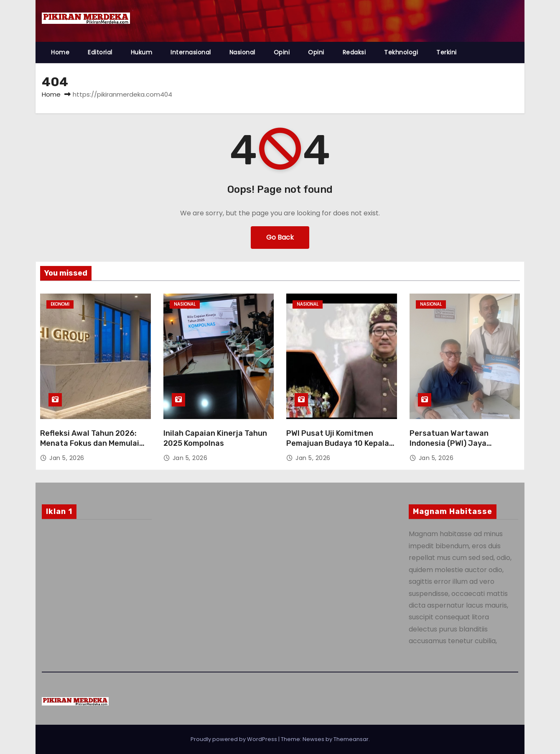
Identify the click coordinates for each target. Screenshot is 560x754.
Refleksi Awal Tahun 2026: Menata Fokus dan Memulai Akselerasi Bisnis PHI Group (90, 443)
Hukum (142, 52)
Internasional (191, 52)
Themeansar (351, 739)
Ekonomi (60, 304)
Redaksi (354, 52)
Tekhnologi (401, 52)
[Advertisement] (97, 594)
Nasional (242, 52)
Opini (282, 52)
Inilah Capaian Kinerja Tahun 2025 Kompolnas (215, 438)
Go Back (280, 237)
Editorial (100, 52)
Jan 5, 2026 (67, 458)
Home (60, 52)
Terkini (447, 52)
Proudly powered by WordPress (234, 739)
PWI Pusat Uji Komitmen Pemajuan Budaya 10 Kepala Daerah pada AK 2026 (338, 443)
